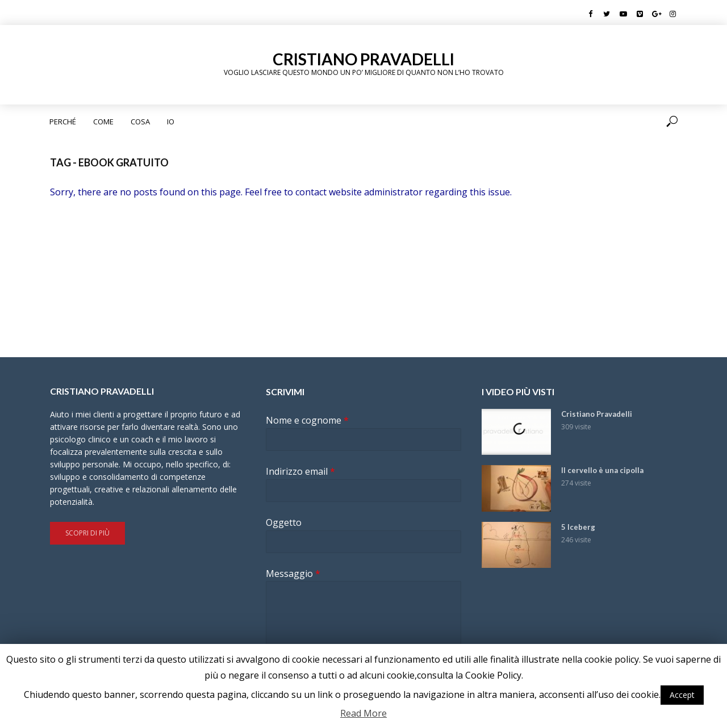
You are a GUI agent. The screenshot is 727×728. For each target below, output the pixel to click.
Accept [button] (682, 695)
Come (103, 122)
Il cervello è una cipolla (602, 470)
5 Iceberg (578, 527)
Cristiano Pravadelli (363, 59)
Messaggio (293, 574)
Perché (63, 122)
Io (171, 122)
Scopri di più (87, 533)
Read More (363, 713)
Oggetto (284, 523)
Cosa (140, 122)
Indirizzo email (300, 472)
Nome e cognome (307, 421)
